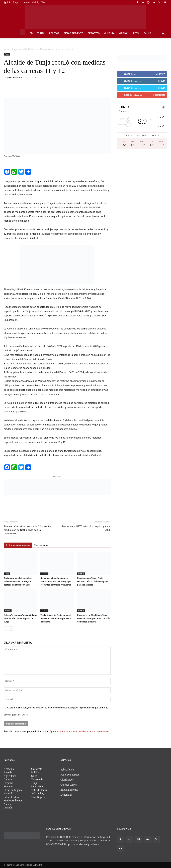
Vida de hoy (38, 793)
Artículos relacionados (18, 545)
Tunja (41, 33)
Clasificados (67, 780)
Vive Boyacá (38, 797)
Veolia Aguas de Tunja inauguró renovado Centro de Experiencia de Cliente (56, 618)
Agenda (8, 772)
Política (54, 33)
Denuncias (66, 795)
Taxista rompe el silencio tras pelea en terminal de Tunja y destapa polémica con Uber (18, 581)
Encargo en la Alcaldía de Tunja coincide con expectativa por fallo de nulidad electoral (94, 618)
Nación (8, 804)
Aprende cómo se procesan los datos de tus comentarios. (79, 732)
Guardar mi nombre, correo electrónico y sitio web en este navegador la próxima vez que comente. (58, 708)
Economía (9, 786)
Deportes (94, 33)
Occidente (37, 769)
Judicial (8, 793)
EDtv (136, 33)
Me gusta (160, 74)
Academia (9, 769)
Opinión (124, 33)
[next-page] (11, 628)
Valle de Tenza (39, 790)
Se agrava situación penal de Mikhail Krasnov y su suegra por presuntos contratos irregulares (56, 581)
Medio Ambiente (73, 33)
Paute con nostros (70, 775)
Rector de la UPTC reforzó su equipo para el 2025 (86, 528)
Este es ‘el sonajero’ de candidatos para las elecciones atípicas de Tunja (20, 618)
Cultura (110, 33)
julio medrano (14, 77)
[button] (163, 34)
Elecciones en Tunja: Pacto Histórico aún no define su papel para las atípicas (93, 581)
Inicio (6, 49)
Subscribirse (67, 770)
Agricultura (10, 776)
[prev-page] (6, 628)
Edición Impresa (69, 790)
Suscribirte (159, 95)
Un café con (38, 786)
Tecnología (37, 779)
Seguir (162, 81)
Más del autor (41, 545)
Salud (147, 33)
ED (31, 33)
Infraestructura (12, 797)
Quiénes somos (69, 785)
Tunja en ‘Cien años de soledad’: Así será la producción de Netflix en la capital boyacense (28, 530)
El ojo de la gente (13, 790)
